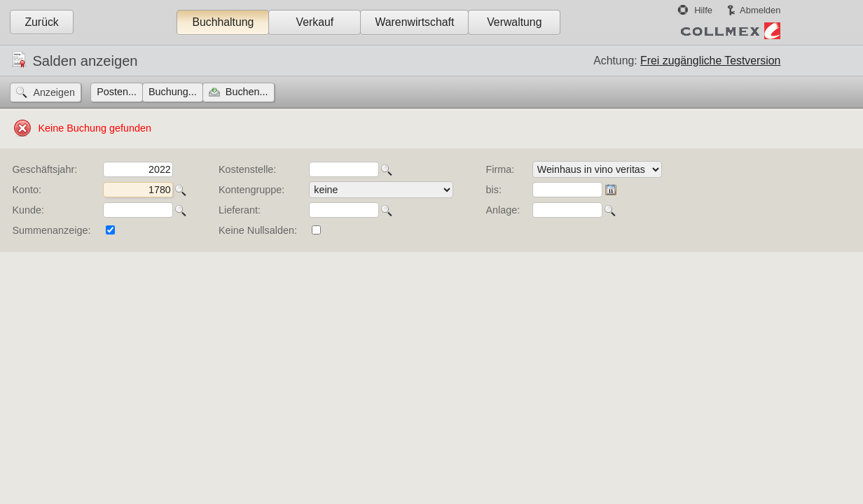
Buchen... (247, 92)
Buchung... (173, 92)
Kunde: (28, 210)
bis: (494, 190)
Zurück (41, 22)
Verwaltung (514, 22)
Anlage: (503, 210)
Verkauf (315, 22)
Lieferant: (240, 210)
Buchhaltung (223, 22)
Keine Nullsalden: (258, 230)
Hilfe (703, 10)
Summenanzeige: (51, 230)
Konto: (27, 190)
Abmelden (760, 10)
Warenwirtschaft (414, 22)
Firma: (500, 169)
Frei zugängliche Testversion (710, 61)
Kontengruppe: (251, 190)
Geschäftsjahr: (44, 169)
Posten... (117, 92)
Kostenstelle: (247, 169)
